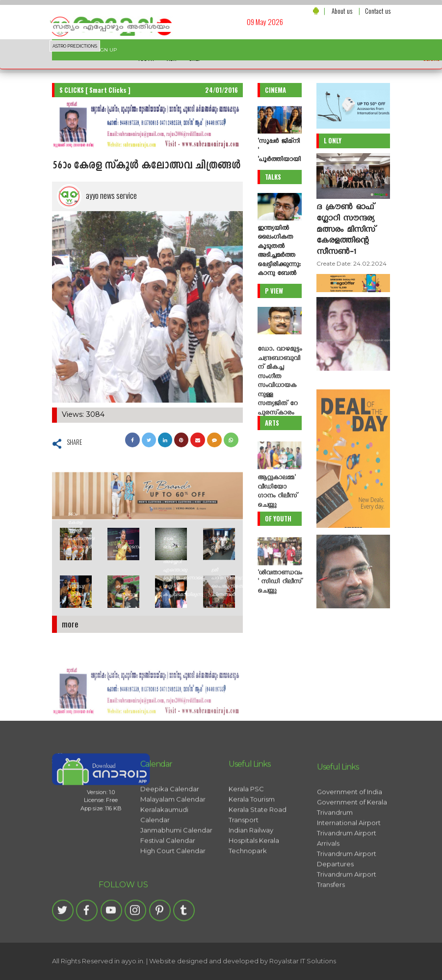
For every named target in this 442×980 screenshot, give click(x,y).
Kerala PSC (246, 865)
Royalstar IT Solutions (303, 961)
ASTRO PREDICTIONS (75, 46)
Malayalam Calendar (173, 875)
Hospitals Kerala (254, 917)
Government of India (350, 892)
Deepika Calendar (170, 865)
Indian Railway (251, 906)
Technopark (248, 927)
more (70, 624)
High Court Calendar (173, 927)
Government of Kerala (352, 902)
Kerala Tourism (252, 875)
